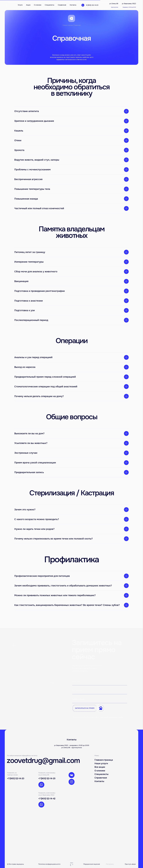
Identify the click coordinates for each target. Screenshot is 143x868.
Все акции (100, 767)
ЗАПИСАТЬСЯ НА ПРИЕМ (85, 708)
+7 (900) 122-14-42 (47, 799)
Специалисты (101, 774)
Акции (28, 5)
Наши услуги (101, 763)
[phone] (100, 690)
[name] (100, 681)
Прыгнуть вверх (130, 864)
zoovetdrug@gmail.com (43, 761)
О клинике (100, 771)
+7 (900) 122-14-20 (16, 778)
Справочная (101, 778)
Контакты (99, 781)
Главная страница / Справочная (72, 25)
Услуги (20, 5)
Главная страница (104, 760)
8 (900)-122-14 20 (92, 5)
